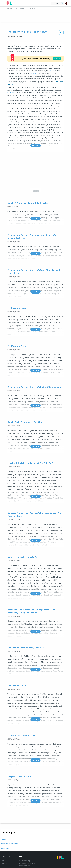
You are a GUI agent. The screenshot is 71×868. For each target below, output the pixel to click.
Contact (4, 849)
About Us (5, 846)
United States (5, 823)
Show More (35, 131)
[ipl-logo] (9, 4)
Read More (35, 205)
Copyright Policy (25, 846)
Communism (12, 78)
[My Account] (67, 3)
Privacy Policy (24, 854)
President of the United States (9, 829)
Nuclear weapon (6, 834)
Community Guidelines (27, 849)
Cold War (38, 59)
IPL (3, 8)
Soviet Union (17, 62)
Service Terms (24, 857)
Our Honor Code (25, 852)
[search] (62, 3)
